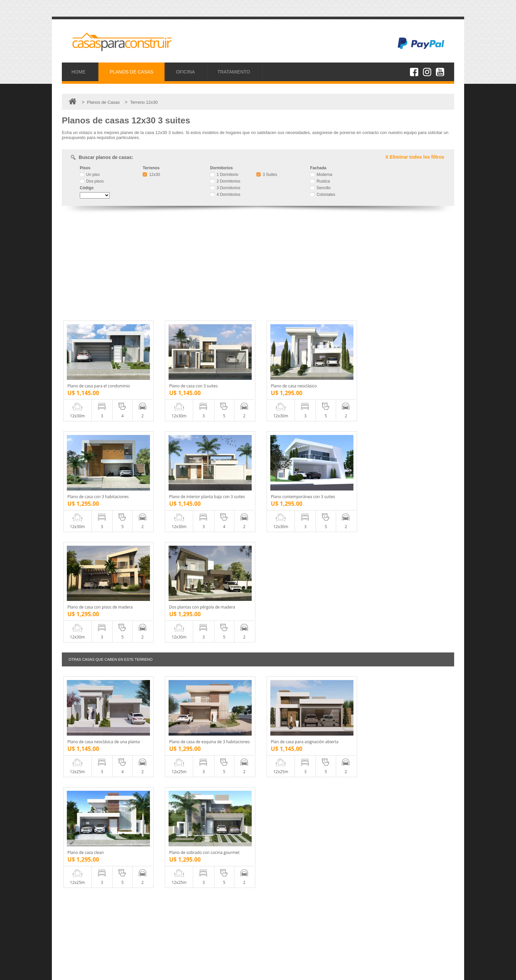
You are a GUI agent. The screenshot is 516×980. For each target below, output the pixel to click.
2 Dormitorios (225, 181)
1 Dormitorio (224, 175)
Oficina (78, 926)
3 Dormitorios (225, 188)
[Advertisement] (258, 264)
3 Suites (267, 175)
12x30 (151, 175)
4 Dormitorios (225, 195)
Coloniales (323, 195)
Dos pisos (92, 181)
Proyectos (81, 919)
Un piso (90, 175)
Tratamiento (83, 933)
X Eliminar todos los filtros (415, 157)
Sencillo (320, 188)
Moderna (321, 175)
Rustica (320, 181)
